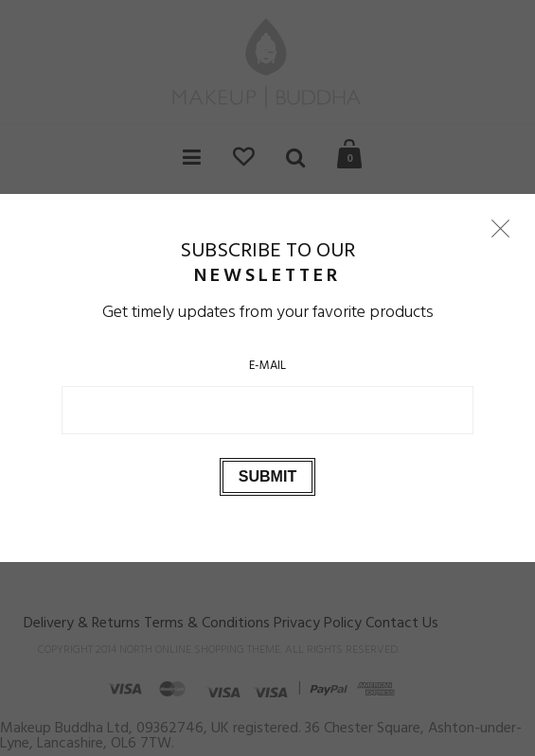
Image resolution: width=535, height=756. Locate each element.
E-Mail (267, 366)
